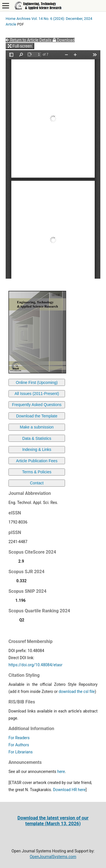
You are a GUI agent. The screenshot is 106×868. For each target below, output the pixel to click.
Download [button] (64, 40)
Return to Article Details (29, 40)
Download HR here (69, 790)
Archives (23, 19)
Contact (37, 483)
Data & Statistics (37, 438)
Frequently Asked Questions (37, 405)
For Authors (19, 745)
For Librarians (20, 752)
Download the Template (37, 416)
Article (11, 24)
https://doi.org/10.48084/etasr (35, 665)
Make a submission (37, 427)
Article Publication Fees (37, 461)
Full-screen (20, 46)
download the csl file (77, 692)
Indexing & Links (37, 449)
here (61, 772)
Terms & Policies (37, 472)
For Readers (19, 738)
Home (11, 19)
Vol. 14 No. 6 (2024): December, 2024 (62, 19)
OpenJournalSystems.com (53, 857)
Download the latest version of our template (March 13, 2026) (53, 821)
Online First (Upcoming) (37, 382)
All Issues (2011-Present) (37, 394)
